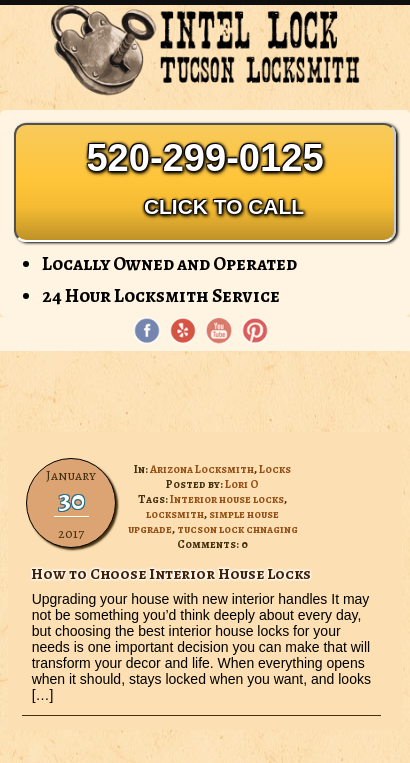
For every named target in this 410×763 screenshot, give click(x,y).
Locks (275, 469)
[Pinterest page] (255, 331)
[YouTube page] (219, 331)
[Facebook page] (147, 331)
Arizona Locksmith (202, 469)
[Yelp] (183, 331)
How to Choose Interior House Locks (171, 573)
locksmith (175, 514)
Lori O (242, 484)
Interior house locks (227, 499)
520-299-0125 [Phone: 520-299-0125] (204, 182)
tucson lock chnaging (237, 529)
